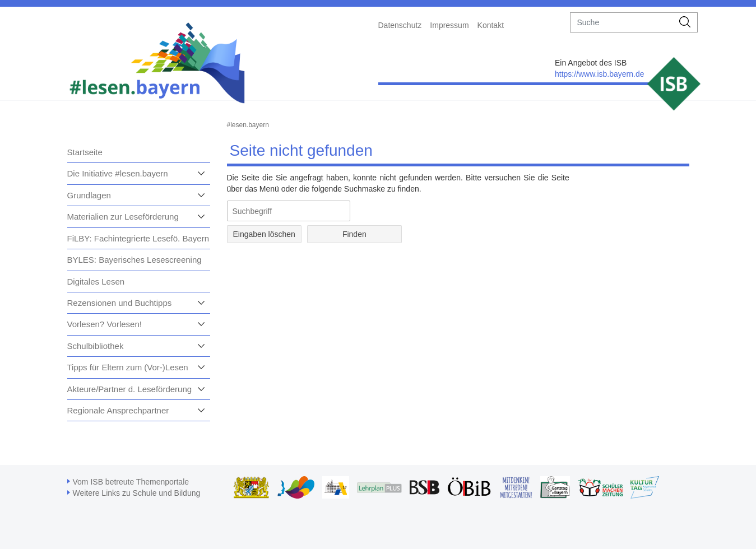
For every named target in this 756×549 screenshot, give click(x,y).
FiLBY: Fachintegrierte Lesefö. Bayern (138, 238)
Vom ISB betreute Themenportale (131, 482)
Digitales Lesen (96, 282)
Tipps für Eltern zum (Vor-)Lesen (128, 367)
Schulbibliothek (96, 346)
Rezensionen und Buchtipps (120, 303)
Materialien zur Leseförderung (123, 217)
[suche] (622, 22)
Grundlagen (89, 195)
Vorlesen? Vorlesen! (105, 324)
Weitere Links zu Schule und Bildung (137, 493)
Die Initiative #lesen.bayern (118, 173)
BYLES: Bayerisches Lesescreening (134, 260)
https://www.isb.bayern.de (600, 74)
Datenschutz (400, 25)
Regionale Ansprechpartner (118, 410)
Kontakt (491, 25)
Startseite (85, 152)
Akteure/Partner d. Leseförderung (130, 389)
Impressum (449, 25)
